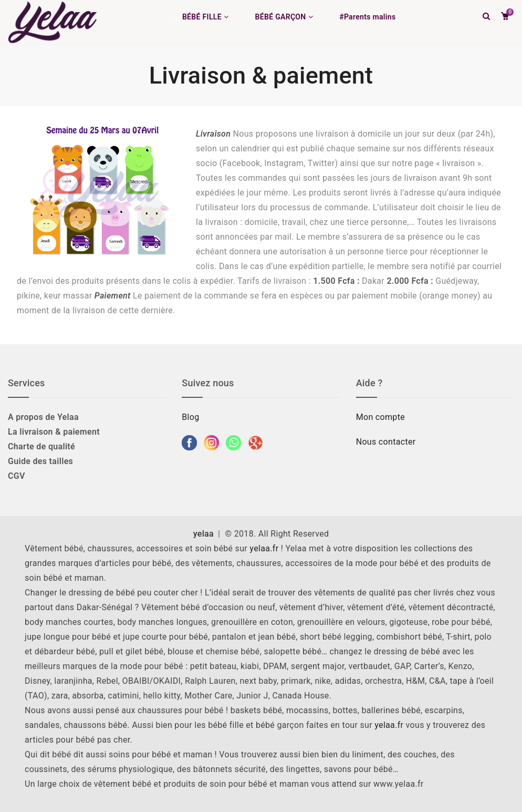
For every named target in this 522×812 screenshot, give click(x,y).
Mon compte (380, 417)
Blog (190, 417)
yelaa (203, 534)
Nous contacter (387, 442)
